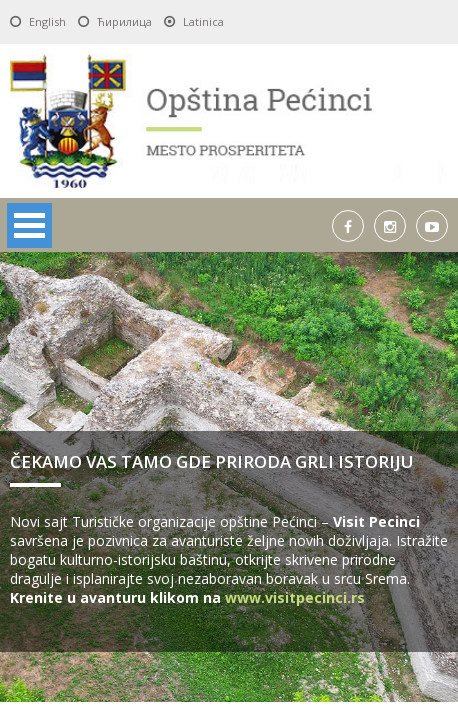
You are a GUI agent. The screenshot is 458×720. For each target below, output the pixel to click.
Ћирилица (124, 21)
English (47, 21)
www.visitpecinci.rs (295, 597)
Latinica (203, 21)
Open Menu (29, 225)
